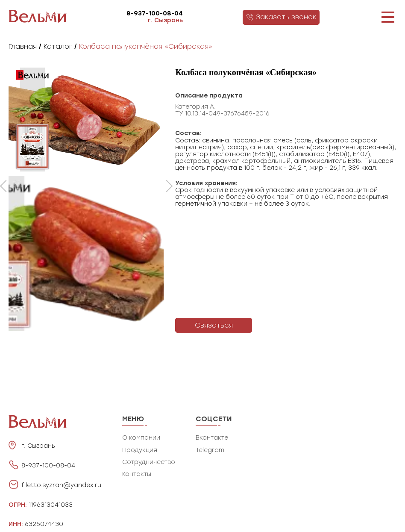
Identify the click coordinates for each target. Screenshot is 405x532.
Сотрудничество (149, 462)
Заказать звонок (281, 17)
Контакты (137, 474)
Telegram (210, 450)
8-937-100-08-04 (155, 14)
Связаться (214, 325)
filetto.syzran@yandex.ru (61, 485)
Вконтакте (212, 438)
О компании (141, 438)
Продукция (140, 450)
